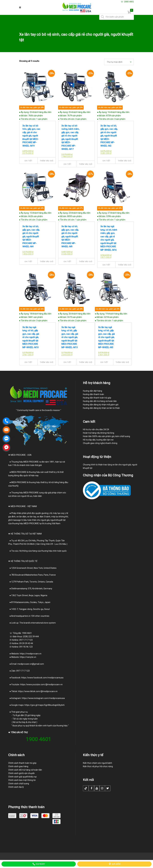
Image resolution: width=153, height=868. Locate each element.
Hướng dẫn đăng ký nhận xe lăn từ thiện (101, 408)
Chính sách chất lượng (19, 784)
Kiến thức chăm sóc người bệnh (97, 763)
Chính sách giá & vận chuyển (21, 773)
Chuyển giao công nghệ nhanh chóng (100, 443)
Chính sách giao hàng (18, 766)
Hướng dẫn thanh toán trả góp (97, 398)
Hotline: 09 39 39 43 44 (21, 643)
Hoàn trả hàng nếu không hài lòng (99, 433)
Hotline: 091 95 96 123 (22, 647)
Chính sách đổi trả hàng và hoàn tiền (25, 770)
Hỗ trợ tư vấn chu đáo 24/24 (96, 429)
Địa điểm (114, 864)
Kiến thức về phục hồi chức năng (98, 766)
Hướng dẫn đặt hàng (92, 391)
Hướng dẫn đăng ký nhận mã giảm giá (101, 405)
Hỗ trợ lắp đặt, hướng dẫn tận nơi (98, 440)
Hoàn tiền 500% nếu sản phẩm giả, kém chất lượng (106, 436)
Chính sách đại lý (16, 787)
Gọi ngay (39, 864)
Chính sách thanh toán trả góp (22, 763)
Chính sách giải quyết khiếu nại (22, 777)
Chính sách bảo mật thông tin (22, 780)
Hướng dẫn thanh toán (93, 394)
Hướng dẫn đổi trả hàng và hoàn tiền (100, 401)
